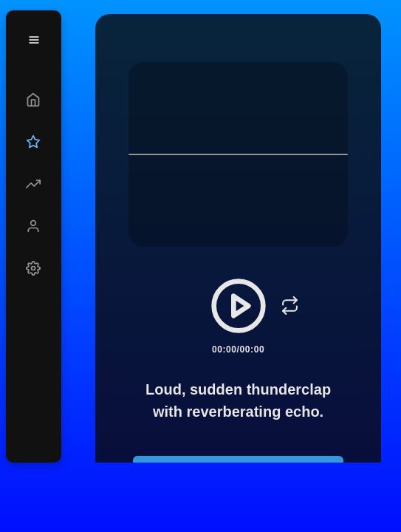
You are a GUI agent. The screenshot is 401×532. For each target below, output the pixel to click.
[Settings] (34, 268)
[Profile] (34, 226)
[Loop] (290, 306)
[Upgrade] (34, 142)
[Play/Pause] (239, 306)
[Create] (34, 100)
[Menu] (34, 40)
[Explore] (34, 184)
